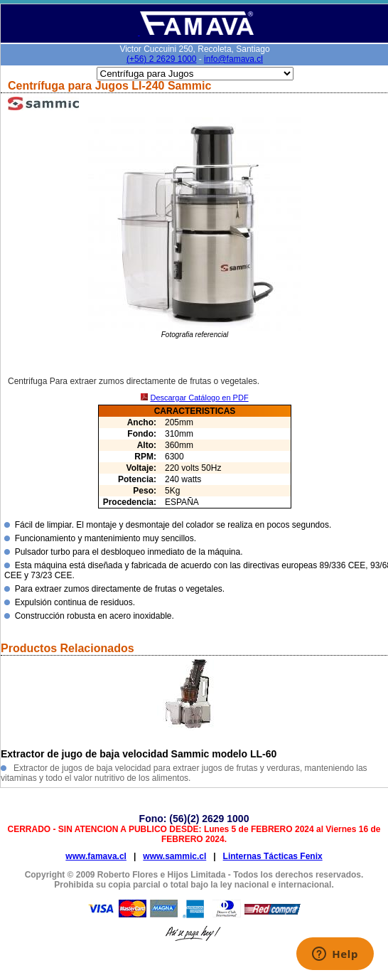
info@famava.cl (233, 59)
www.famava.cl (96, 856)
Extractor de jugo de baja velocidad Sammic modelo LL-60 (139, 754)
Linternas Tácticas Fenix (273, 856)
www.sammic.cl (174, 856)
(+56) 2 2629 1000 (161, 59)
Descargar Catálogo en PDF (199, 398)
